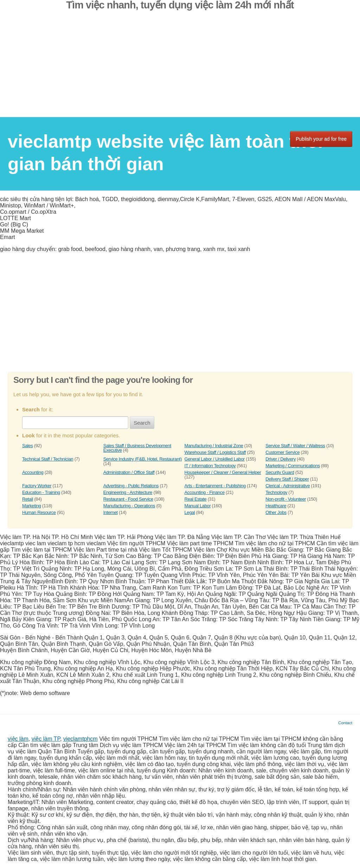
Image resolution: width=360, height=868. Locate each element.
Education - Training (41, 492)
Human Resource (39, 512)
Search (142, 423)
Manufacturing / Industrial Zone (214, 446)
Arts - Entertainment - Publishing (215, 486)
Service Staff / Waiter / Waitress (295, 446)
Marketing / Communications (293, 466)
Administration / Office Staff (129, 472)
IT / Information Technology (210, 466)
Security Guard (280, 472)
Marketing (32, 506)
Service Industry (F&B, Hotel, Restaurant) (143, 459)
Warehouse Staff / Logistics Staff (215, 452)
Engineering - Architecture (128, 492)
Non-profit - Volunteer (286, 499)
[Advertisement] (180, 68)
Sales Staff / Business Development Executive (137, 448)
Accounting (33, 472)
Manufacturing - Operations (129, 506)
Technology (276, 492)
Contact (345, 723)
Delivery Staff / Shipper (287, 479)
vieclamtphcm (81, 739)
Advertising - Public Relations (131, 486)
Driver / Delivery (281, 459)
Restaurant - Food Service (128, 499)
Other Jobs (276, 512)
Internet (111, 512)
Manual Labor (198, 506)
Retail (28, 499)
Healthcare (276, 506)
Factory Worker (37, 486)
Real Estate (196, 499)
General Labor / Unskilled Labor (215, 459)
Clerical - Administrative (288, 486)
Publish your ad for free (321, 139)
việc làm (18, 739)
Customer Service (282, 452)
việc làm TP (46, 739)
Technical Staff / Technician (48, 459)
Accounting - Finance (205, 492)
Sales (28, 446)
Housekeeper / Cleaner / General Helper (223, 472)
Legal (190, 512)
